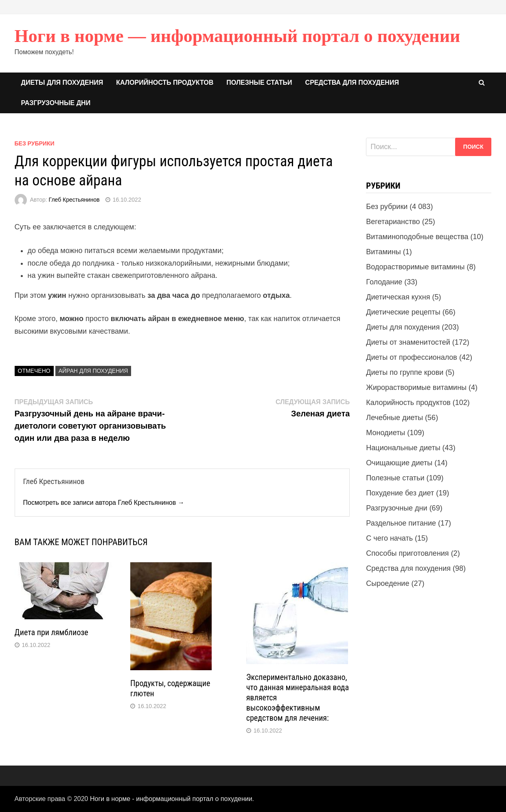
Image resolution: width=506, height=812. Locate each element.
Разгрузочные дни (56, 103)
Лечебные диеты (394, 418)
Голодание (384, 282)
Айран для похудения (93, 371)
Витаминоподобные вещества (417, 237)
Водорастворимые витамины (415, 267)
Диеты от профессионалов (412, 357)
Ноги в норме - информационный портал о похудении (171, 799)
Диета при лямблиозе (51, 632)
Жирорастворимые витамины (416, 387)
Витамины (383, 252)
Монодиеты (386, 433)
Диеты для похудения (62, 83)
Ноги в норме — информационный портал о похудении (238, 36)
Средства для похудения (352, 83)
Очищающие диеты (399, 463)
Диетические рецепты (403, 312)
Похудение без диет (400, 493)
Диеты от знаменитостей (408, 342)
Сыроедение (388, 583)
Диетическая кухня (398, 297)
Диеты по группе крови (405, 372)
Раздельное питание (401, 523)
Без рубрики (35, 143)
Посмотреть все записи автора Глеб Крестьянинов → (104, 503)
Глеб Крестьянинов (74, 200)
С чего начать (389, 538)
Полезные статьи (259, 83)
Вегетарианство (393, 222)
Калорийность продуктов (165, 83)
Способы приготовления (407, 553)
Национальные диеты (403, 448)
